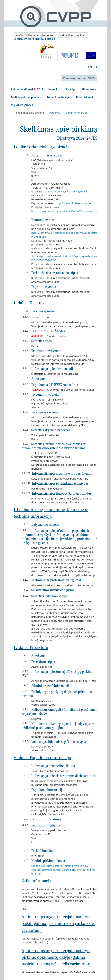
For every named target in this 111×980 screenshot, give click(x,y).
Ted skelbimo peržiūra (73, 35)
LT (96, 67)
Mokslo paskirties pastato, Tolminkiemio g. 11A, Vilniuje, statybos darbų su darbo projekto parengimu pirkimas (63, 870)
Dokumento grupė (77, 113)
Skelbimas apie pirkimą (30, 113)
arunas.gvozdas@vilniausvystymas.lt (66, 191)
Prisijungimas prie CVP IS (79, 78)
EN (90, 67)
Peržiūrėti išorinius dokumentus (35, 35)
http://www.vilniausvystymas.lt (75, 203)
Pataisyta (55, 113)
